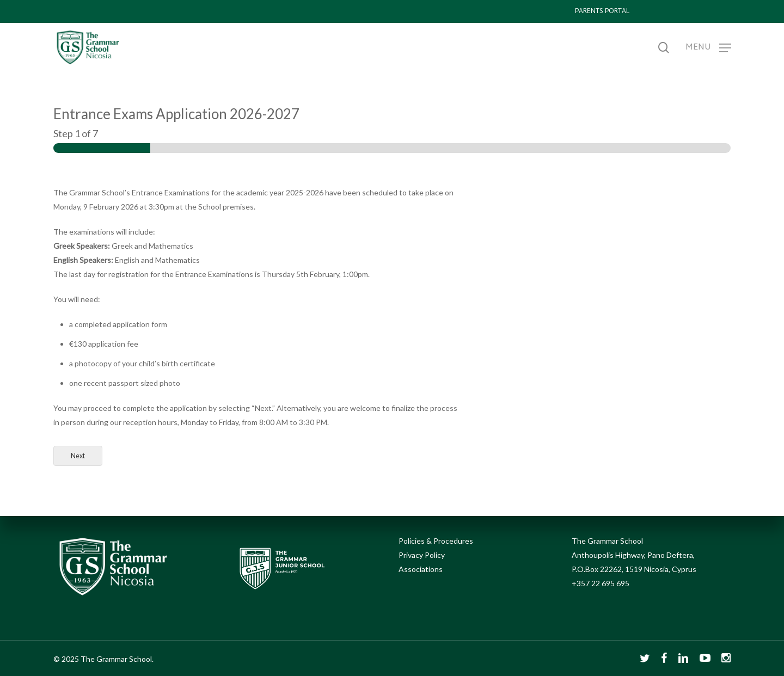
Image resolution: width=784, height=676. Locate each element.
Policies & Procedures (436, 541)
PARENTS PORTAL (602, 11)
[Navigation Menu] (708, 48)
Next (78, 456)
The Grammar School (607, 541)
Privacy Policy (422, 555)
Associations (421, 569)
